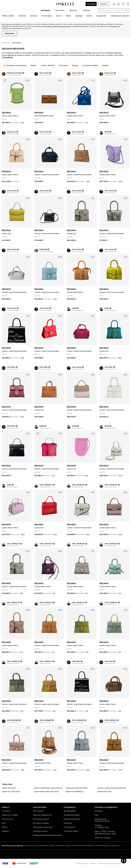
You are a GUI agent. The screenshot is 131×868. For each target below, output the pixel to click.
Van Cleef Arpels (42, 846)
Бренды (34, 16)
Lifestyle (86, 10)
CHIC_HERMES (13, 720)
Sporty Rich (116, 846)
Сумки (89, 16)
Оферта (93, 863)
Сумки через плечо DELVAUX (46, 792)
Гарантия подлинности (42, 815)
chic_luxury (44, 73)
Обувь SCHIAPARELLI (75, 792)
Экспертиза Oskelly (72, 815)
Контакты (99, 811)
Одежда (79, 16)
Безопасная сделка (41, 819)
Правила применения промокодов (47, 835)
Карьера (5, 831)
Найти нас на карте (103, 838)
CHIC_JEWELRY (46, 485)
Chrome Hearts (29, 846)
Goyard (52, 846)
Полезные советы (40, 831)
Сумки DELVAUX (9, 788)
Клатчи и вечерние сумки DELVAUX (49, 788)
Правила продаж (82, 863)
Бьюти (59, 16)
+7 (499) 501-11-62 (102, 827)
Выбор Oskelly (8, 16)
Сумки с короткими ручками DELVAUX (113, 788)
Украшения (101, 16)
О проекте (6, 811)
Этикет (5, 827)
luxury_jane (77, 73)
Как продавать (70, 811)
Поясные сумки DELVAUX (76, 788)
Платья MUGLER (104, 792)
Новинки (22, 16)
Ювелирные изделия (120, 16)
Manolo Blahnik (88, 846)
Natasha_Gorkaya (14, 73)
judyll (107, 132)
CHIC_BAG (11, 367)
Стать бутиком (70, 827)
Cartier (68, 846)
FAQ (96, 815)
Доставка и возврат (41, 823)
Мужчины (60, 10)
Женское (6, 43)
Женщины (46, 10)
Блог (4, 823)
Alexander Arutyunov (103, 846)
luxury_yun (109, 73)
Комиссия (68, 823)
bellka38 (43, 249)
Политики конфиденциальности (57, 26)
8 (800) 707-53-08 (102, 821)
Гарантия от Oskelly (10, 815)
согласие (114, 26)
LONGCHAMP (77, 846)
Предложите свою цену (43, 827)
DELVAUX (6, 113)
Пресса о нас (7, 819)
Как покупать (38, 811)
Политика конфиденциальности (109, 863)
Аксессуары (47, 16)
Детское (73, 10)
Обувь (68, 16)
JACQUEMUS (60, 846)
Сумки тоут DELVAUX (11, 792)
